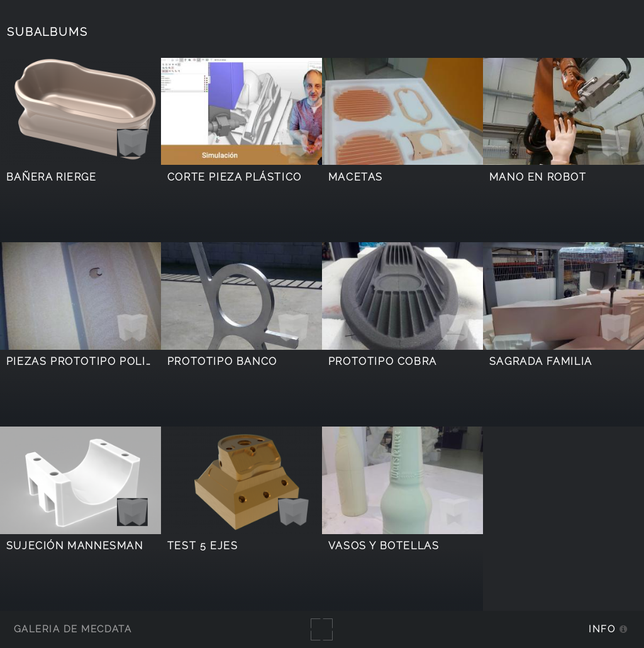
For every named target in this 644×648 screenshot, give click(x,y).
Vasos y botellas (384, 546)
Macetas (356, 177)
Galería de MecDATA (73, 629)
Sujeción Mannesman (75, 546)
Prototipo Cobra (383, 361)
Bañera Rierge (52, 177)
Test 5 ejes (203, 546)
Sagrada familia (541, 361)
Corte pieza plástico (235, 177)
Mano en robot (538, 177)
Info (602, 629)
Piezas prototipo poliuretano (103, 361)
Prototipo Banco (222, 361)
